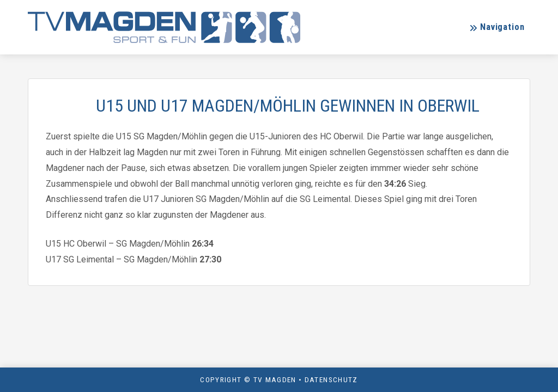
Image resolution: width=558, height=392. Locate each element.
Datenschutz (331, 379)
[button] (497, 27)
